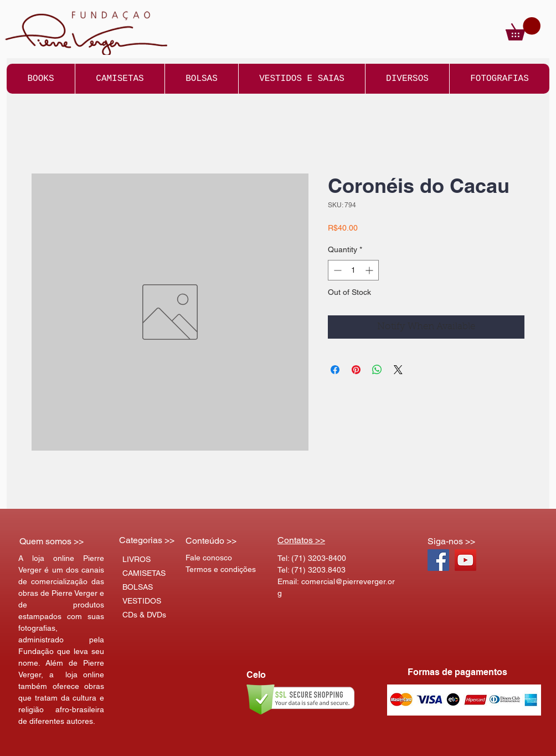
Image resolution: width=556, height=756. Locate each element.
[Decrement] (336, 270)
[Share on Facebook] (335, 370)
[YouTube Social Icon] (465, 560)
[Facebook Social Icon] (438, 560)
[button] (523, 29)
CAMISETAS (144, 573)
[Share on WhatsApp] (377, 370)
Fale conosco (209, 558)
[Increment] (370, 270)
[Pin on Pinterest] (356, 370)
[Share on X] (398, 370)
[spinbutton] (353, 270)
